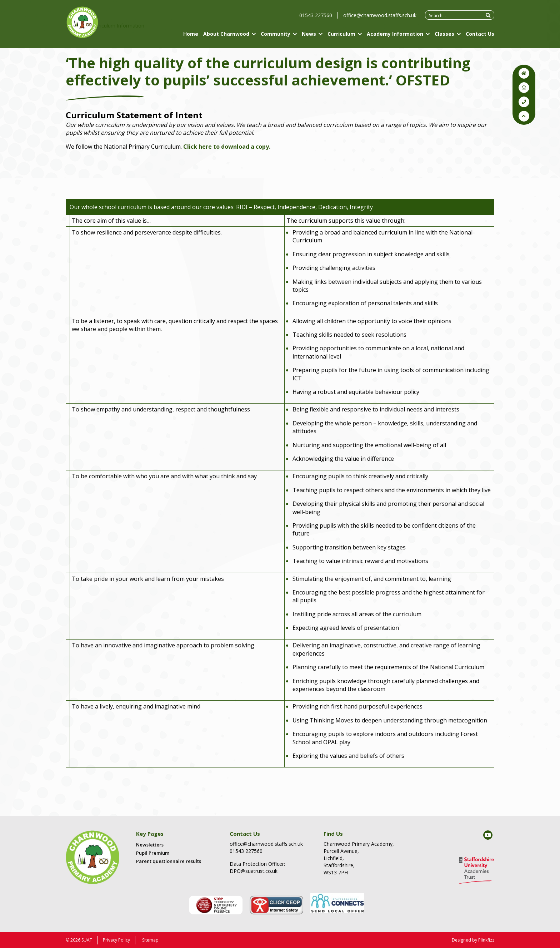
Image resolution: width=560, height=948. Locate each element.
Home (191, 37)
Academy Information (395, 37)
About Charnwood (226, 37)
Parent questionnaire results (169, 861)
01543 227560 (316, 18)
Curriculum (341, 37)
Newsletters (150, 845)
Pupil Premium (153, 853)
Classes (444, 37)
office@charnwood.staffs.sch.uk (380, 18)
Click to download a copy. (227, 147)
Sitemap (150, 940)
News (309, 37)
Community (276, 37)
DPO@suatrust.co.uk (254, 871)
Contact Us (480, 37)
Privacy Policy (116, 940)
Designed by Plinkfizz (473, 940)
